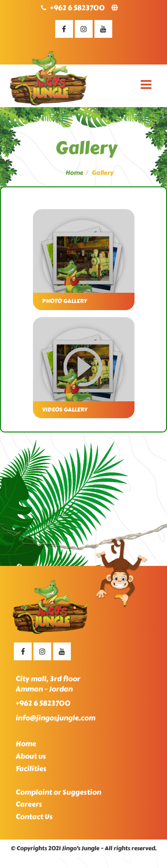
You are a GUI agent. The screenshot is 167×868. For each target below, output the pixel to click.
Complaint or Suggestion (58, 794)
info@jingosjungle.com (55, 721)
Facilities (31, 771)
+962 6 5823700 (77, 8)
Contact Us (34, 819)
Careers (29, 807)
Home (74, 173)
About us (31, 758)
